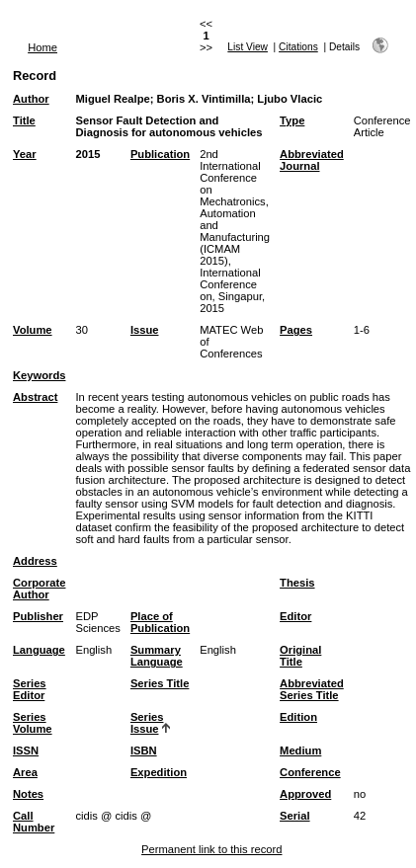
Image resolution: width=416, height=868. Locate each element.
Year (25, 154)
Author (31, 99)
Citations (298, 47)
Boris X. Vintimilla (204, 99)
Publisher (38, 616)
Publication (160, 154)
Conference (310, 772)
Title (24, 120)
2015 (87, 154)
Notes (28, 794)
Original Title (300, 656)
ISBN (144, 750)
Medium (300, 750)
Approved (305, 794)
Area (25, 772)
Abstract (35, 397)
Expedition (159, 772)
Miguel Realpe (112, 99)
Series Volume (33, 723)
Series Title (160, 683)
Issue (145, 330)
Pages (296, 330)
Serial (294, 816)
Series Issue (147, 723)
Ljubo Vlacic (290, 99)
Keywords (39, 375)
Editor (295, 616)
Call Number (34, 822)
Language (39, 650)
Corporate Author (39, 589)
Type (292, 120)
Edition (298, 717)
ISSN (26, 750)
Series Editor (30, 689)
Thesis (297, 583)
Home (42, 47)
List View (248, 47)
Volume (33, 330)
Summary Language (157, 656)
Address (35, 561)
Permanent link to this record (211, 849)
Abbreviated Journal (312, 160)
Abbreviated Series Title (312, 689)
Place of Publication (160, 622)
